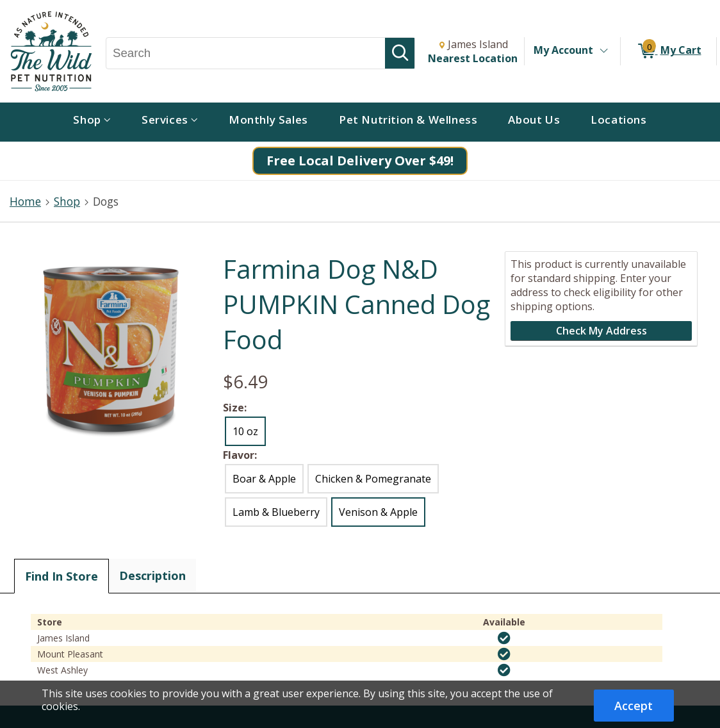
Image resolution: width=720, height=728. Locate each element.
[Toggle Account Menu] (603, 51)
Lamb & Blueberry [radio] (276, 512)
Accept (634, 706)
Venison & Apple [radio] (378, 512)
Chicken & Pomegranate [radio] (373, 479)
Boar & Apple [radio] (264, 479)
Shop (67, 201)
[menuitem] (92, 122)
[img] (504, 638)
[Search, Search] (246, 53)
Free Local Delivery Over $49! (360, 161)
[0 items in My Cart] (668, 51)
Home (25, 201)
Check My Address (601, 331)
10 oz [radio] (245, 431)
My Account (563, 50)
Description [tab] (152, 575)
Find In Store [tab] (61, 576)
